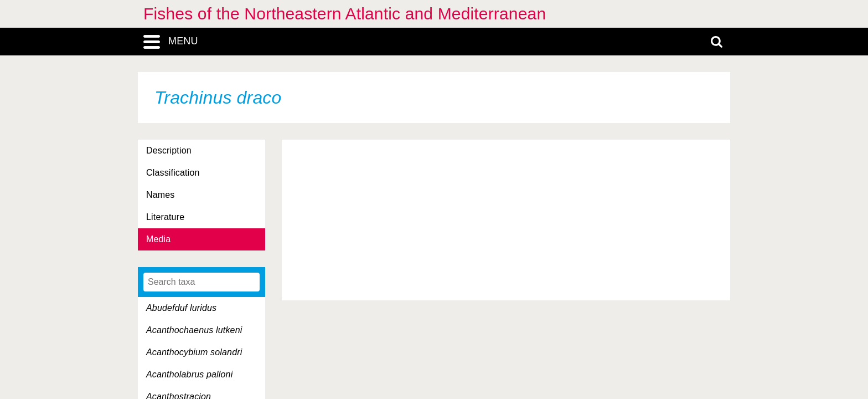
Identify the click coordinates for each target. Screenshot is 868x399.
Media (158, 239)
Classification (173, 173)
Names (160, 195)
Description (169, 150)
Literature (165, 217)
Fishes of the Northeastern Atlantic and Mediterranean (345, 14)
